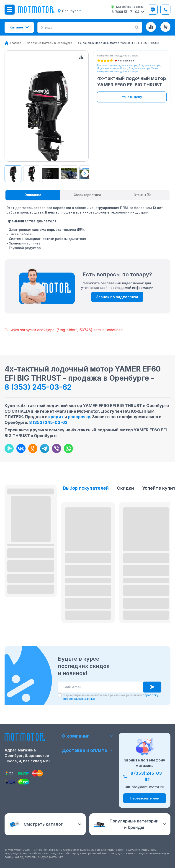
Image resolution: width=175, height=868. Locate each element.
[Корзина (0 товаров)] (165, 27)
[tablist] (87, 195)
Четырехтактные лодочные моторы (118, 71)
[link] (119, 43)
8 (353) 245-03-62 (38, 387)
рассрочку (79, 417)
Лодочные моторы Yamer (143, 68)
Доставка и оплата (88, 750)
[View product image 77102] (50, 174)
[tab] (33, 195)
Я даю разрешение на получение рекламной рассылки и (111, 697)
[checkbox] (60, 695)
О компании (88, 736)
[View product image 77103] (69, 174)
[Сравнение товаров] (151, 27)
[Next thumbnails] (85, 174)
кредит (56, 417)
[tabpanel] (87, 226)
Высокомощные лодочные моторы (117, 65)
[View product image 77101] (13, 174)
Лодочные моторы (150, 65)
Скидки (125, 488)
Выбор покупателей (86, 488)
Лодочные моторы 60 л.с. (112, 68)
